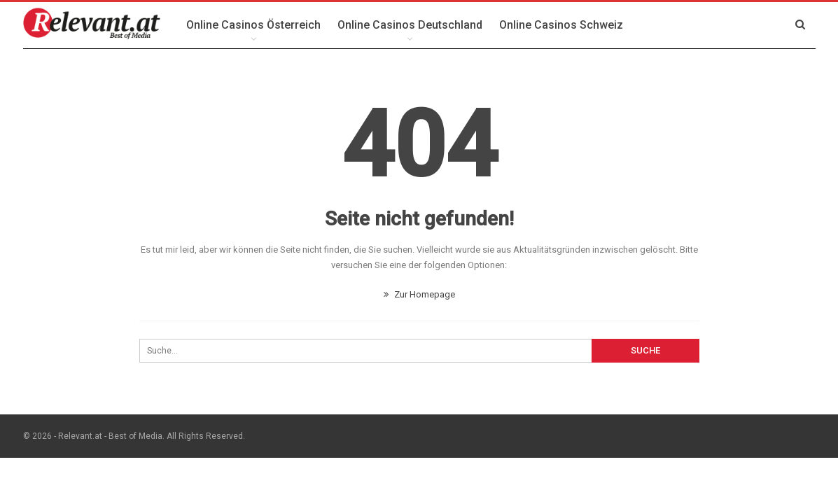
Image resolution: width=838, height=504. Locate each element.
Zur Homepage (419, 294)
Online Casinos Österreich (253, 25)
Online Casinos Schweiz (561, 25)
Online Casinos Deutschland (410, 25)
